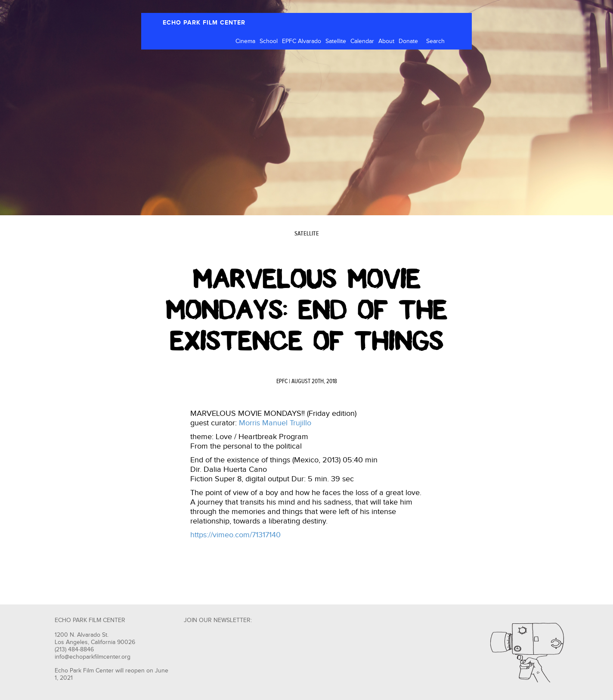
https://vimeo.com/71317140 (235, 535)
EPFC (282, 381)
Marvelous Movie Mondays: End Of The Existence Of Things (306, 310)
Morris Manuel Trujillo (275, 423)
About (386, 41)
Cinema (245, 41)
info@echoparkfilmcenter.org (93, 657)
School (269, 41)
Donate (408, 41)
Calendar (362, 41)
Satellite (336, 41)
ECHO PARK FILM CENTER (204, 23)
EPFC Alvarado (302, 41)
